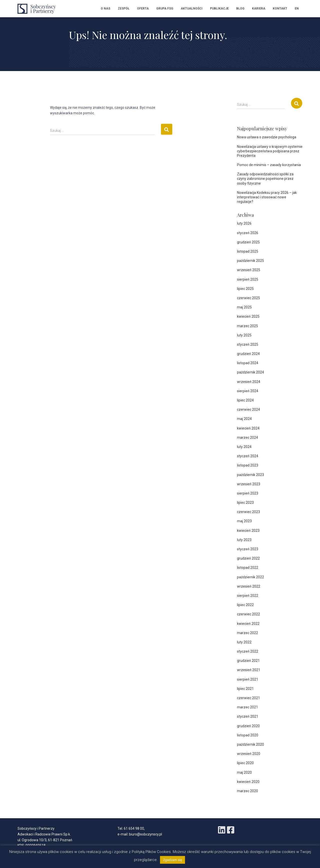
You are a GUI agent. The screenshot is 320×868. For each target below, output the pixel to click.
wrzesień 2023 (249, 484)
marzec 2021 (247, 707)
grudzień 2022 (248, 558)
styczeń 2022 (248, 651)
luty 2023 (244, 540)
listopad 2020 (248, 735)
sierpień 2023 (248, 493)
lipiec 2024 (245, 400)
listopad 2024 (248, 363)
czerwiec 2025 (248, 298)
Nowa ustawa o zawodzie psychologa (267, 137)
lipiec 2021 (245, 689)
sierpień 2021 (248, 679)
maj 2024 (244, 419)
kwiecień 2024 (248, 428)
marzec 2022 (247, 633)
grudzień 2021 (248, 661)
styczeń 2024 (248, 456)
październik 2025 (250, 261)
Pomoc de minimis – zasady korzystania (269, 165)
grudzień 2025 (248, 242)
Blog (240, 9)
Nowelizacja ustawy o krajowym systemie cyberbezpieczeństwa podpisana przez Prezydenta (270, 151)
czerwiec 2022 (248, 614)
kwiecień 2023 (248, 531)
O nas (105, 9)
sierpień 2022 (248, 596)
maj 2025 (244, 307)
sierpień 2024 (248, 391)
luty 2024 (244, 447)
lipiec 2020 (245, 763)
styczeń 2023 (248, 549)
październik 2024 (250, 372)
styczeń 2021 (248, 716)
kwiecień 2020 (248, 782)
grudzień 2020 (248, 726)
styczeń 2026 (248, 233)
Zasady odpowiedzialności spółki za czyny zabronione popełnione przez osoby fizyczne (265, 179)
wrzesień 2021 (249, 670)
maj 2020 (244, 772)
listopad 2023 (248, 465)
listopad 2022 (248, 568)
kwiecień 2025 (248, 316)
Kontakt (280, 9)
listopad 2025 (248, 251)
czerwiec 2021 (248, 698)
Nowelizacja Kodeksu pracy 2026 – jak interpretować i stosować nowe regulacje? (267, 197)
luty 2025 (244, 335)
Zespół (124, 9)
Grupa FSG (165, 9)
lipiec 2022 (245, 605)
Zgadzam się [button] (172, 860)
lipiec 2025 (245, 289)
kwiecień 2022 (248, 624)
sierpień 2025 (248, 279)
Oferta (143, 9)
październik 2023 (250, 475)
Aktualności (192, 9)
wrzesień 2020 (249, 754)
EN (297, 9)
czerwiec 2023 (248, 512)
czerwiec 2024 (248, 409)
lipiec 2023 (245, 503)
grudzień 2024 (248, 354)
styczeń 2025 (248, 344)
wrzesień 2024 (249, 382)
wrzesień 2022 (249, 586)
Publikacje (219, 9)
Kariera (259, 9)
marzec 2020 (247, 791)
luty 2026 (244, 223)
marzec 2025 (247, 326)
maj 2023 (244, 521)
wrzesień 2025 (249, 270)
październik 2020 (250, 744)
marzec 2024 (247, 438)
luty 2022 (244, 642)
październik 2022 (250, 577)
